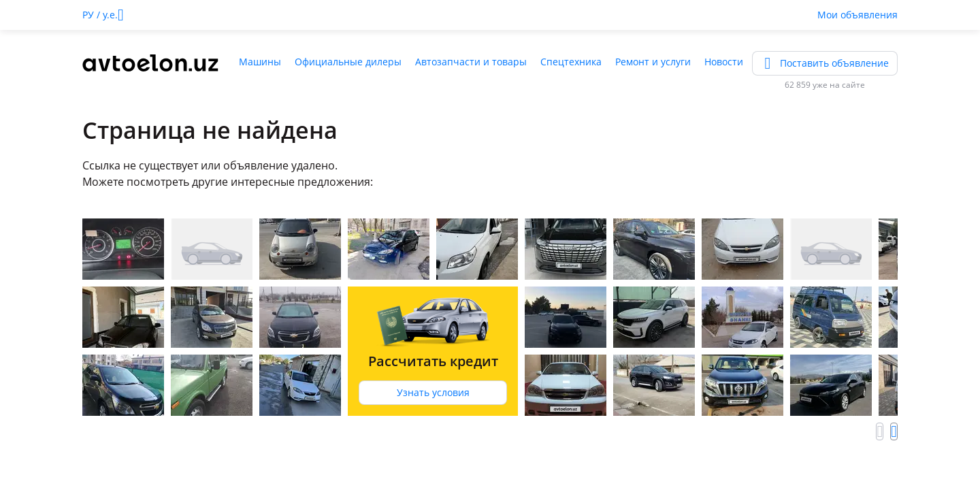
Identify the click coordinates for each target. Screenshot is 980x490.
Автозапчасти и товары (471, 62)
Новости (724, 62)
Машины (260, 62)
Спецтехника (571, 62)
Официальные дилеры (348, 62)
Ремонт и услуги (653, 62)
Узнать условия (433, 392)
